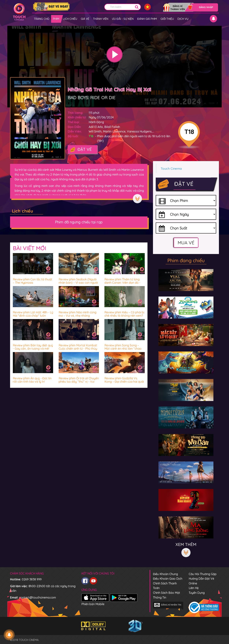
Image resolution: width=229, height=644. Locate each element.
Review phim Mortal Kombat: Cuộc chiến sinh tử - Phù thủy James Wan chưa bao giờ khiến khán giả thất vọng (78, 350)
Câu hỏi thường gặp (203, 574)
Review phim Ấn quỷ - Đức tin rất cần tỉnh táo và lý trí (32, 380)
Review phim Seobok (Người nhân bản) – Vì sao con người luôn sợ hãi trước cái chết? (78, 283)
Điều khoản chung (165, 574)
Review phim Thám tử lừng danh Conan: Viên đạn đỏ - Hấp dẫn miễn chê (122, 283)
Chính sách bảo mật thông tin (167, 595)
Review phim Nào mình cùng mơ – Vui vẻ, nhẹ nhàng (77, 314)
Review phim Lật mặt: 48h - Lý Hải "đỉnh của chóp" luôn (33, 314)
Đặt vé (81, 150)
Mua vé (186, 243)
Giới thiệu (167, 19)
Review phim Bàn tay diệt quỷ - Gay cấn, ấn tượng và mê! (33, 347)
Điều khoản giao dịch (168, 579)
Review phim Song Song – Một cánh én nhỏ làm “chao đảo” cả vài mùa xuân (123, 348)
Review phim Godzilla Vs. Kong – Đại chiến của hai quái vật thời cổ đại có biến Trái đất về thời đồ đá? (124, 383)
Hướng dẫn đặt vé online (201, 581)
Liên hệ (194, 588)
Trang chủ (42, 19)
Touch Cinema (171, 168)
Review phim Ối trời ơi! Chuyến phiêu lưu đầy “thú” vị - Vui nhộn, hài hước (79, 381)
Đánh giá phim (147, 19)
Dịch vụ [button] (183, 19)
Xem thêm (137, 199)
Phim (56, 19)
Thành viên (101, 19)
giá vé (85, 19)
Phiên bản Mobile (93, 604)
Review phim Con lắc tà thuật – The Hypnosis (33, 281)
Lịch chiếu (70, 19)
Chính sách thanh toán (165, 586)
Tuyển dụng (197, 593)
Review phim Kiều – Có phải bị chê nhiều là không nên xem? (124, 314)
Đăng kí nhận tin (168, 605)
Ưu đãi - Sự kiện (123, 19)
